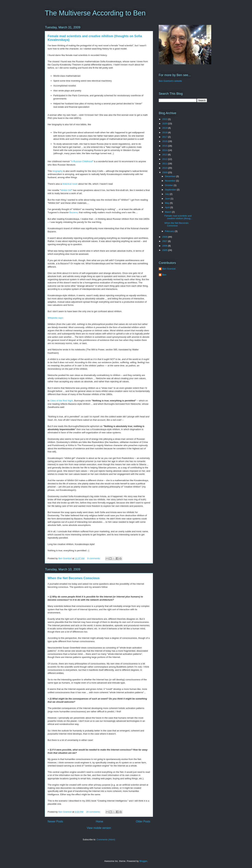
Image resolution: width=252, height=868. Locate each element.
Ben (164, 275)
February (170, 231)
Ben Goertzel (169, 269)
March (169, 212)
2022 (165, 119)
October (169, 185)
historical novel (70, 184)
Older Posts (143, 821)
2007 (165, 241)
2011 (165, 164)
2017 (165, 137)
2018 (165, 132)
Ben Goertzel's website (170, 81)
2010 (165, 168)
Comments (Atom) (106, 840)
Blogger (143, 861)
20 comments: (94, 812)
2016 (165, 141)
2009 (165, 172)
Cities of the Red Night (61, 401)
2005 (165, 250)
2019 (165, 128)
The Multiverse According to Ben (95, 13)
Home (100, 821)
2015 (165, 146)
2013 (165, 155)
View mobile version (99, 828)
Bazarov (74, 212)
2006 (165, 246)
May (167, 203)
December (171, 176)
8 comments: (94, 558)
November (171, 181)
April (168, 207)
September (171, 190)
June (168, 199)
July (167, 194)
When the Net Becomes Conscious (74, 578)
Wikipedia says (55, 318)
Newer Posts (55, 821)
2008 (165, 237)
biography (57, 171)
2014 (165, 150)
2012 (165, 159)
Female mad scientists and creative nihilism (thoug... (178, 217)
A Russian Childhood (82, 161)
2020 (165, 124)
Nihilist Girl (66, 190)
